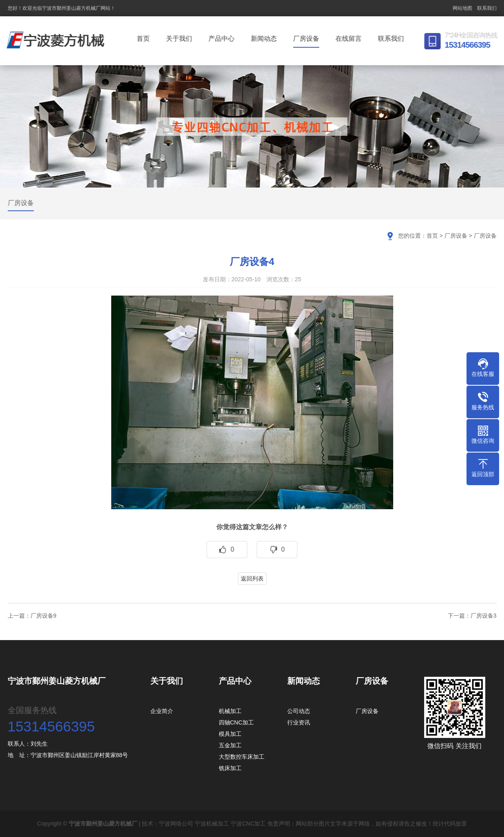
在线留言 (350, 39)
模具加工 (230, 734)
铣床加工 (230, 768)
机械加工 (230, 711)
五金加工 (230, 745)
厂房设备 (307, 39)
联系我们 (487, 8)
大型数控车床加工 (242, 757)
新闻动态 (265, 39)
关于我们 (180, 39)
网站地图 (462, 8)
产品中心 (222, 39)
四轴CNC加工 (236, 722)
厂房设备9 (44, 616)
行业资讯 (299, 722)
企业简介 (162, 711)
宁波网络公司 (176, 824)
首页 (144, 39)
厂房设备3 (484, 616)
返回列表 (252, 579)
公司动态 (299, 711)
